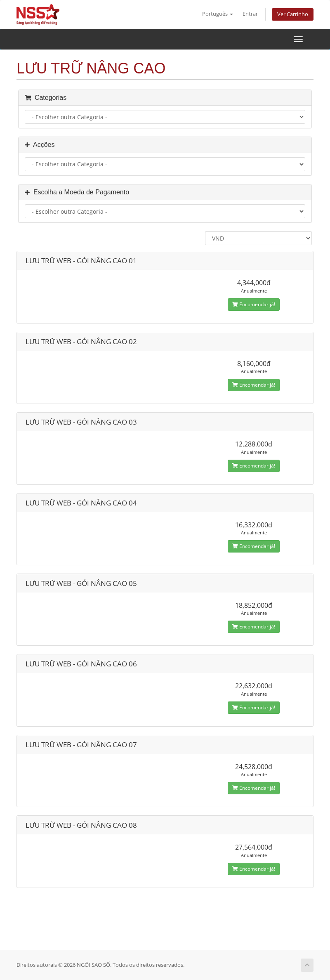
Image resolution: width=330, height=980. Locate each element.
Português (218, 14)
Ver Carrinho (293, 14)
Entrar (250, 14)
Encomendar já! (254, 304)
